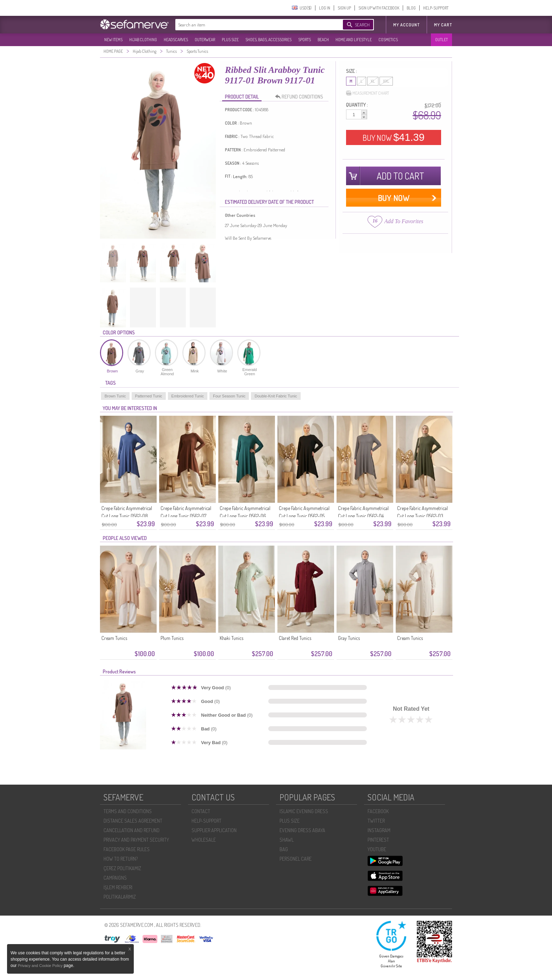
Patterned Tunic (149, 396)
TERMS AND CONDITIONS (128, 811)
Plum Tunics (172, 638)
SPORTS (305, 40)
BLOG (411, 8)
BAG (284, 849)
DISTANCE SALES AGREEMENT (133, 821)
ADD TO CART (400, 176)
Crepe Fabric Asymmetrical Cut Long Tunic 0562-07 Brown (186, 516)
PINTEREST (378, 840)
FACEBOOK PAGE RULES (127, 849)
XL (373, 81)
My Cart (443, 25)
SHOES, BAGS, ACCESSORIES (268, 40)
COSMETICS (388, 40)
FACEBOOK (378, 811)
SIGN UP (344, 8)
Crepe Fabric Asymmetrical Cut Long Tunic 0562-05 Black (304, 516)
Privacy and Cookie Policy (41, 966)
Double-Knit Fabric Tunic (276, 396)
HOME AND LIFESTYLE (354, 40)
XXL (386, 81)
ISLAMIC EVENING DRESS (304, 811)
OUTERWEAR (205, 40)
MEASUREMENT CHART (368, 93)
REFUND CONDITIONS (301, 97)
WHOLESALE (204, 840)
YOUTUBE (377, 849)
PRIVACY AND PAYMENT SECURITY (136, 840)
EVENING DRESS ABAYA (302, 830)
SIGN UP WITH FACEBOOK (379, 8)
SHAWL (287, 840)
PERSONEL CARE (296, 859)
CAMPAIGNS (115, 878)
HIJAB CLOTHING (143, 40)
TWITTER (376, 821)
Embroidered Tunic (188, 396)
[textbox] (252, 25)
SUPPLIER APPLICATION (214, 830)
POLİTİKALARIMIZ (120, 897)
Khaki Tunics (231, 638)
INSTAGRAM (379, 830)
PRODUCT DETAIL (242, 97)
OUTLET (441, 40)
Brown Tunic (115, 396)
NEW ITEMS (113, 40)
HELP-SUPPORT (436, 8)
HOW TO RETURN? (121, 859)
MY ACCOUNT (406, 25)
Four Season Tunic (229, 396)
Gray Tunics (349, 638)
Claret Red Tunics (295, 638)
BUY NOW (394, 137)
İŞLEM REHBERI (118, 887)
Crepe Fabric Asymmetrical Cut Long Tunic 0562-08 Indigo (127, 516)
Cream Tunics (114, 638)
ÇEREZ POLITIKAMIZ (122, 868)
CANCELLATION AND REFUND (131, 830)
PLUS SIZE (230, 40)
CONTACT (201, 811)
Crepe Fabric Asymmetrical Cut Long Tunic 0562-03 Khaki (422, 516)
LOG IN (325, 8)
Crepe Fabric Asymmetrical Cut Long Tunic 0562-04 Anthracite (363, 516)
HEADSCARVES (176, 40)
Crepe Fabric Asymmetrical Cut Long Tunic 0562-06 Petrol (245, 516)
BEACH (323, 40)
